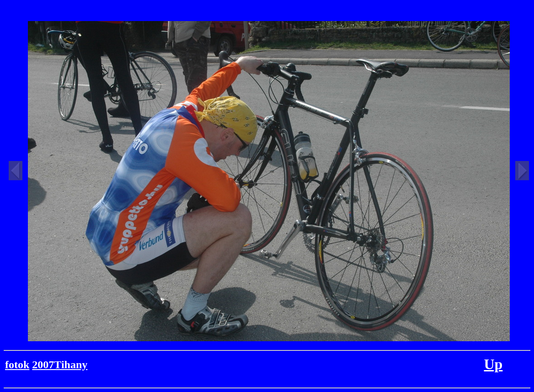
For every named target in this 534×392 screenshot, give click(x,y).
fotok (17, 365)
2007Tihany (60, 365)
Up (493, 364)
